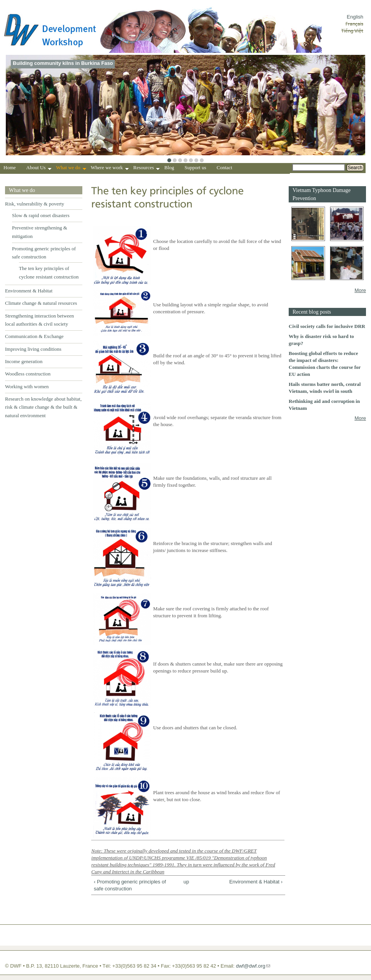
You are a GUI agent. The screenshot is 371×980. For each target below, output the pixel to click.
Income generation (24, 361)
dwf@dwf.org (250, 966)
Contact (225, 167)
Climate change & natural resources (41, 303)
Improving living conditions (33, 349)
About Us (39, 168)
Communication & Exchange (34, 336)
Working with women (27, 386)
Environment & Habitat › (256, 882)
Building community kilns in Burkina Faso (63, 63)
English (355, 17)
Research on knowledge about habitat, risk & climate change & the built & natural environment (43, 407)
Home (10, 167)
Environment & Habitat (29, 291)
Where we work (110, 168)
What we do (71, 168)
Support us (196, 167)
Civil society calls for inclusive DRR (327, 326)
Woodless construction (28, 374)
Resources (146, 168)
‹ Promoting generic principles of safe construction (130, 885)
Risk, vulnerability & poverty (35, 204)
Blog (169, 167)
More (360, 290)
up (186, 882)
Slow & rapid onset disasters (41, 215)
